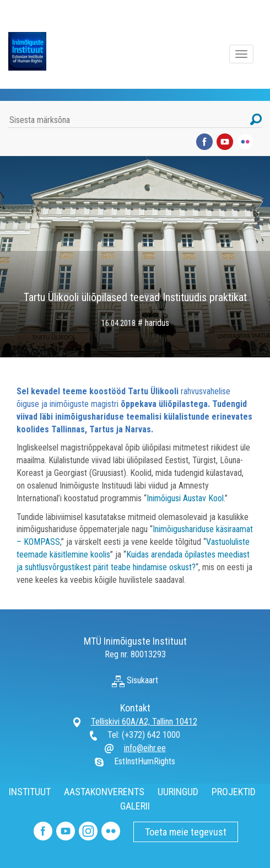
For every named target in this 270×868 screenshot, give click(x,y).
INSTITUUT (30, 792)
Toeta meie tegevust (186, 832)
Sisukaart (135, 680)
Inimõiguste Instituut (33, 51)
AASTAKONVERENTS (104, 792)
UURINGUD (178, 792)
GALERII (135, 806)
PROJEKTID (234, 792)
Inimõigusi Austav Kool (185, 498)
